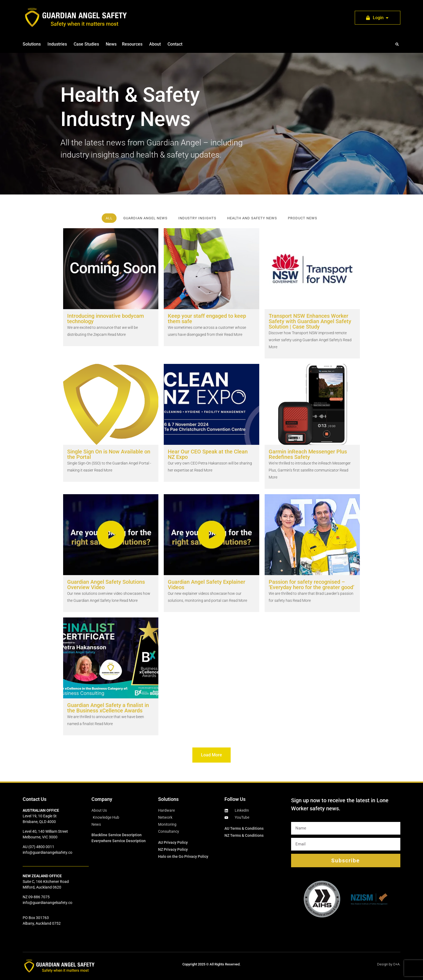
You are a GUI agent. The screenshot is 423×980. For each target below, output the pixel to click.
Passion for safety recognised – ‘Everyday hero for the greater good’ (311, 585)
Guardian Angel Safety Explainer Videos (207, 585)
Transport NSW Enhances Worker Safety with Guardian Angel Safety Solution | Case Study (310, 321)
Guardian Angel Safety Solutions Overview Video (106, 585)
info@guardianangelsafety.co (47, 852)
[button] (397, 44)
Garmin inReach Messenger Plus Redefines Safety (308, 454)
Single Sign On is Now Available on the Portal (109, 454)
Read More (116, 334)
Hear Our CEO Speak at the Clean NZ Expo (208, 454)
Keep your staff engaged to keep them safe (207, 319)
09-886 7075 (39, 897)
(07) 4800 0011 (41, 847)
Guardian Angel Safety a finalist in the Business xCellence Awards (108, 708)
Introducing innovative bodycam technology (105, 319)
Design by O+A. (389, 964)
